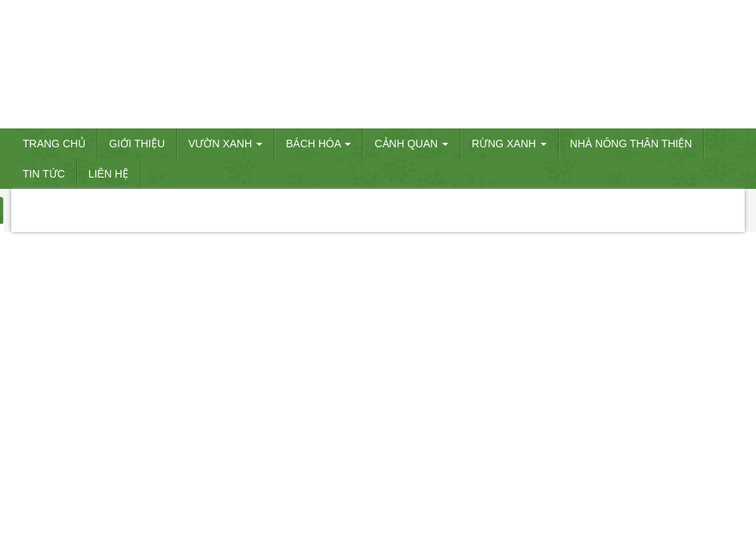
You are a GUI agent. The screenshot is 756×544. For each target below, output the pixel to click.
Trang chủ (54, 144)
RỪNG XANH (509, 144)
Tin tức (44, 174)
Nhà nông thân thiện (631, 144)
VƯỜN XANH (225, 144)
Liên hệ (108, 174)
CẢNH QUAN (411, 144)
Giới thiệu (137, 144)
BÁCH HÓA (318, 144)
